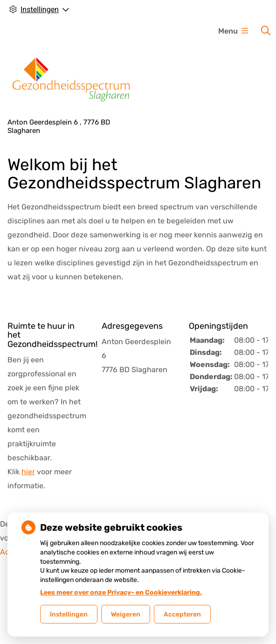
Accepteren (182, 614)
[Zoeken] (266, 31)
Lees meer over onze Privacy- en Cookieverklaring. (121, 592)
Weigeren (126, 614)
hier (28, 472)
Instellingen (69, 614)
